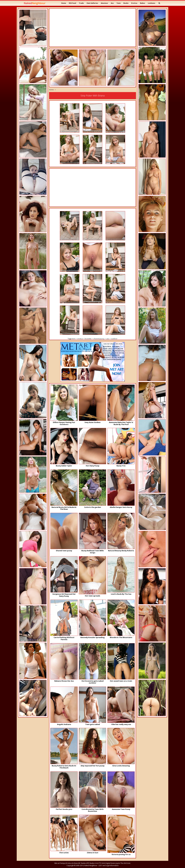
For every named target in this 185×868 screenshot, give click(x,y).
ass (108, 339)
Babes (143, 3)
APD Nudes (90, 863)
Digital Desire (110, 863)
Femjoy (63, 863)
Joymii (118, 863)
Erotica (134, 3)
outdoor (114, 339)
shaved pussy (99, 339)
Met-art (57, 863)
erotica (80, 339)
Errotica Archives (72, 863)
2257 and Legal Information (109, 865)
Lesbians (152, 3)
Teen (119, 3)
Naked (35, 3)
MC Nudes (82, 863)
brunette (88, 339)
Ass (112, 3)
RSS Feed (72, 3)
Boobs (126, 3)
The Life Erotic (125, 863)
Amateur (104, 3)
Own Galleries (92, 3)
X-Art (97, 863)
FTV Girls (102, 863)
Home (64, 3)
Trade (81, 3)
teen (74, 339)
